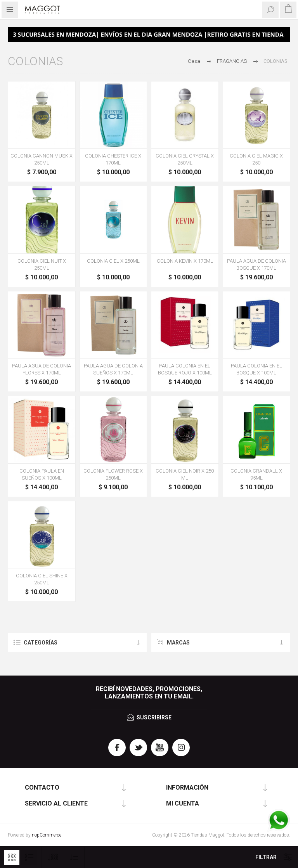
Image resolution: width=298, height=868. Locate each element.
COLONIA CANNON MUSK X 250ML (42, 159)
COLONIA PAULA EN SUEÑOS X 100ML (42, 474)
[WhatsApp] (279, 821)
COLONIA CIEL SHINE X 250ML (42, 579)
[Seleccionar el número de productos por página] (53, 857)
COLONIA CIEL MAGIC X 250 (256, 159)
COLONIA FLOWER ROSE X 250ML (113, 474)
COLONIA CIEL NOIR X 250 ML (185, 474)
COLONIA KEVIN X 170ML (185, 261)
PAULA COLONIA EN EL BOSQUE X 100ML (256, 369)
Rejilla (12, 858)
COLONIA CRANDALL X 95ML (256, 474)
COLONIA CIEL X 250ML (113, 261)
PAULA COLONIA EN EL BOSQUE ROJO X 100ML (185, 369)
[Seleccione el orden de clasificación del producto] (74, 857)
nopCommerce (47, 835)
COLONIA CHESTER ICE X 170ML (113, 159)
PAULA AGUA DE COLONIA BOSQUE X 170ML (256, 264)
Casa (194, 61)
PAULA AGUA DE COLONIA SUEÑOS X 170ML (113, 369)
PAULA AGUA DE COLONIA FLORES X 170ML (42, 369)
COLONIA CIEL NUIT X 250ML (42, 264)
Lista (29, 858)
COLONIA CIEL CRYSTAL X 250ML (185, 159)
